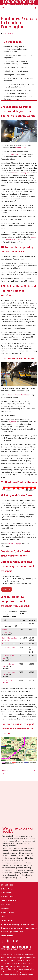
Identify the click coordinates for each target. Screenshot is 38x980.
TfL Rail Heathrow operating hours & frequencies (18, 56)
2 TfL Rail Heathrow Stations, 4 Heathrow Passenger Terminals (16, 63)
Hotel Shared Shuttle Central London (9, 681)
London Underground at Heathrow (19, 238)
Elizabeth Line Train (8, 644)
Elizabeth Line (21, 148)
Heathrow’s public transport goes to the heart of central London (18, 98)
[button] (3, 8)
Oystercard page (14, 544)
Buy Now (6, 589)
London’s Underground (21, 173)
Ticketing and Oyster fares (14, 75)
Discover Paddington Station (19, 395)
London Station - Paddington (15, 67)
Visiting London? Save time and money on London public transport (19, 86)
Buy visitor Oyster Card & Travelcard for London (18, 80)
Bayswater (12, 422)
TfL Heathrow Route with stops (16, 71)
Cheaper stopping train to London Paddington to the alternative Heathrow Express (17, 49)
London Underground (6, 631)
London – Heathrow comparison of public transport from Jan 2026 (17, 92)
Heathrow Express (11, 154)
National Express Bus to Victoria (9, 639)
